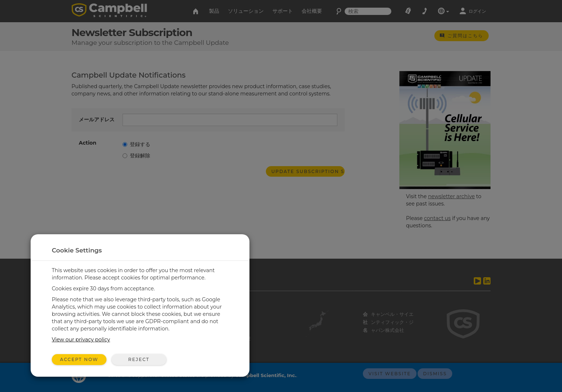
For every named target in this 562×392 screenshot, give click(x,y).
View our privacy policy (81, 340)
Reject (139, 359)
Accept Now (79, 359)
